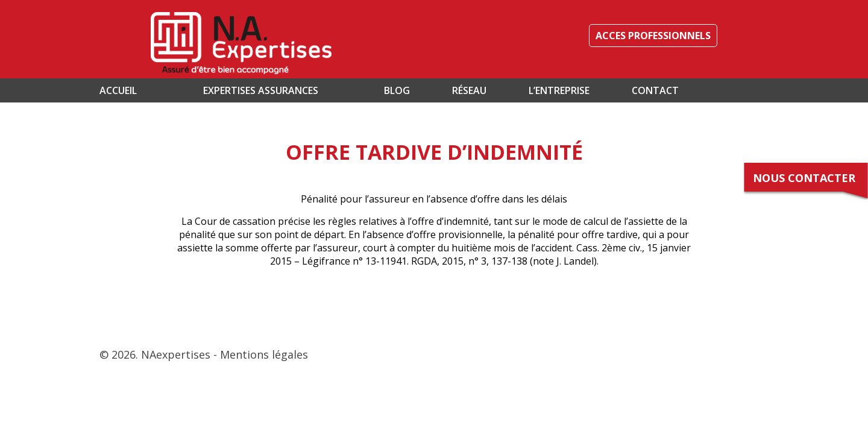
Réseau (469, 90)
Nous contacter (804, 178)
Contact (655, 90)
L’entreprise (559, 90)
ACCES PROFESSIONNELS (653, 36)
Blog (397, 90)
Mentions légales (264, 354)
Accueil (118, 90)
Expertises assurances (261, 90)
